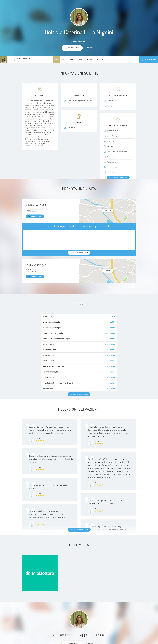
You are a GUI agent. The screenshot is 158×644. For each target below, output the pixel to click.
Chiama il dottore (35, 216)
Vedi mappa (108, 210)
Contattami (90, 48)
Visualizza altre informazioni (118, 177)
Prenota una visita (149, 60)
